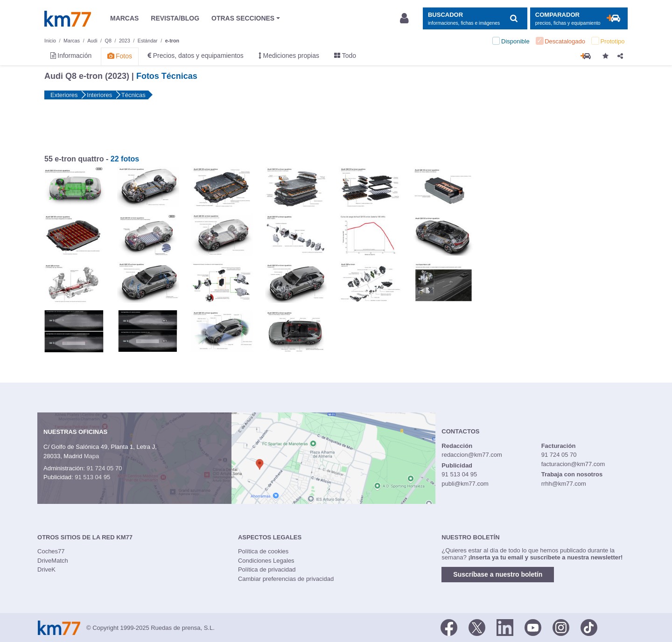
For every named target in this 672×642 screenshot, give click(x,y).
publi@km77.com (465, 484)
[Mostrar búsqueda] (475, 18)
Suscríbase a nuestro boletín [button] (498, 574)
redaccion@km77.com (472, 455)
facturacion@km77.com (573, 464)
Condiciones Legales (266, 561)
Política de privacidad (267, 569)
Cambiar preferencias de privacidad (286, 579)
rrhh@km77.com (564, 484)
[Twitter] (477, 627)
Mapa (92, 456)
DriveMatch (53, 561)
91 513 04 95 (92, 477)
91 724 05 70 (104, 468)
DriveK (46, 569)
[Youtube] (533, 627)
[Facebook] (449, 627)
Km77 (68, 19)
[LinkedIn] (505, 627)
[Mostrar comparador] (579, 18)
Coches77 (51, 551)
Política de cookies (263, 551)
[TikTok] (589, 627)
